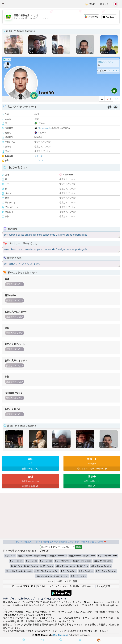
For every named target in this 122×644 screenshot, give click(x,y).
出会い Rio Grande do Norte (19, 571)
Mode (90, 4)
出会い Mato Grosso (82, 561)
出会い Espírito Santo (107, 556)
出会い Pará (17, 566)
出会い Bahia (75, 556)
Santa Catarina (61, 128)
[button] (3, 4)
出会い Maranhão (63, 561)
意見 (75, 581)
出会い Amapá (41, 556)
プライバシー (62, 586)
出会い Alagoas (25, 556)
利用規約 (75, 586)
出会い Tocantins (78, 576)
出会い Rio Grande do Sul (46, 571)
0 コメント (114, 71)
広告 (33, 586)
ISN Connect (61, 635)
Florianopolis (44, 128)
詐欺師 (59, 581)
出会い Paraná (47, 566)
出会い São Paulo (44, 576)
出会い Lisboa (46, 561)
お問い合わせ (88, 586)
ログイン (105, 4)
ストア (67, 581)
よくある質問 (103, 586)
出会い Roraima (86, 571)
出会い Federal (16, 561)
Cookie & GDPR (21, 586)
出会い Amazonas (58, 556)
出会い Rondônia (68, 571)
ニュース (49, 581)
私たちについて (45, 586)
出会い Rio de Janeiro (101, 566)
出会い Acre (10, 556)
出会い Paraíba (31, 566)
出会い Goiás (31, 561)
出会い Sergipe (61, 576)
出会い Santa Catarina (106, 571)
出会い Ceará (89, 556)
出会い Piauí (83, 566)
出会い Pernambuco (65, 566)
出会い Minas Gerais (103, 561)
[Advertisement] (61, 17)
